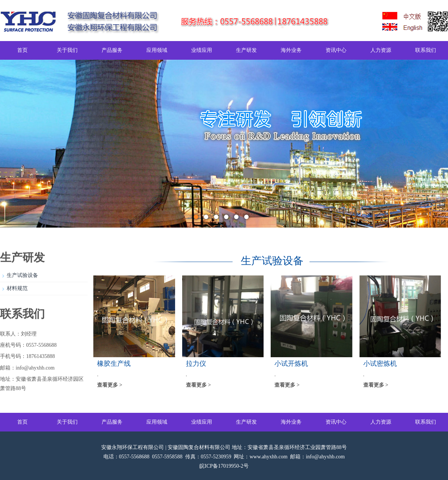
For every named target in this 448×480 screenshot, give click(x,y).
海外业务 (291, 50)
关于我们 (67, 50)
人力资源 (381, 50)
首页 (22, 50)
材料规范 (17, 288)
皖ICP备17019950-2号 (224, 466)
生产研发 (246, 50)
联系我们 (426, 50)
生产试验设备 (22, 275)
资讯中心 (336, 50)
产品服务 (112, 50)
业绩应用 (202, 50)
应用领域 (157, 50)
